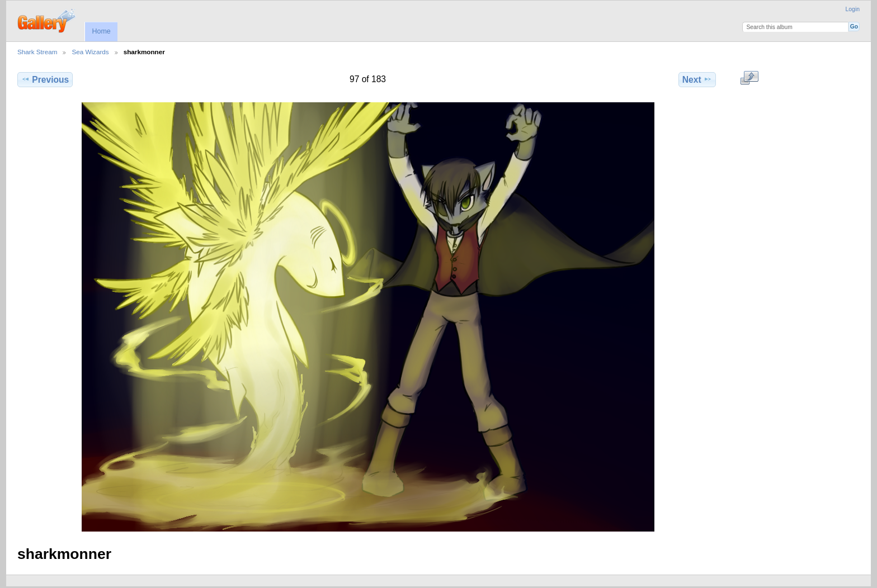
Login (853, 9)
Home (101, 31)
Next (697, 79)
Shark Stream (37, 52)
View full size (749, 78)
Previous (45, 79)
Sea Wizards (90, 52)
